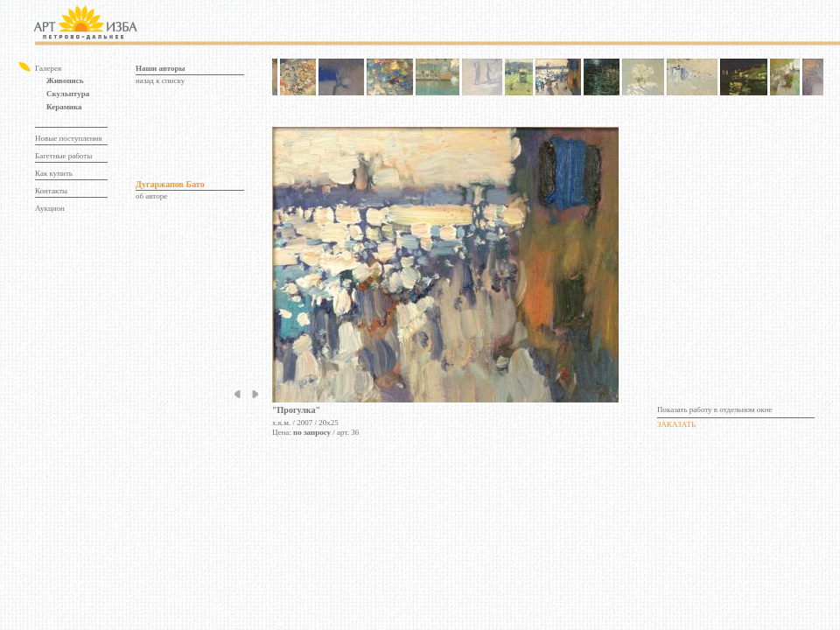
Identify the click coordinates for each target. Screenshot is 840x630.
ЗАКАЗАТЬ (676, 424)
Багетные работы (63, 156)
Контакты (51, 191)
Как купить (54, 173)
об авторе (151, 196)
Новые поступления (68, 138)
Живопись (65, 80)
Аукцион (50, 208)
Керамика (64, 107)
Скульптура (68, 94)
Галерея (48, 68)
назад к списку (160, 80)
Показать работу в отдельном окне (715, 409)
